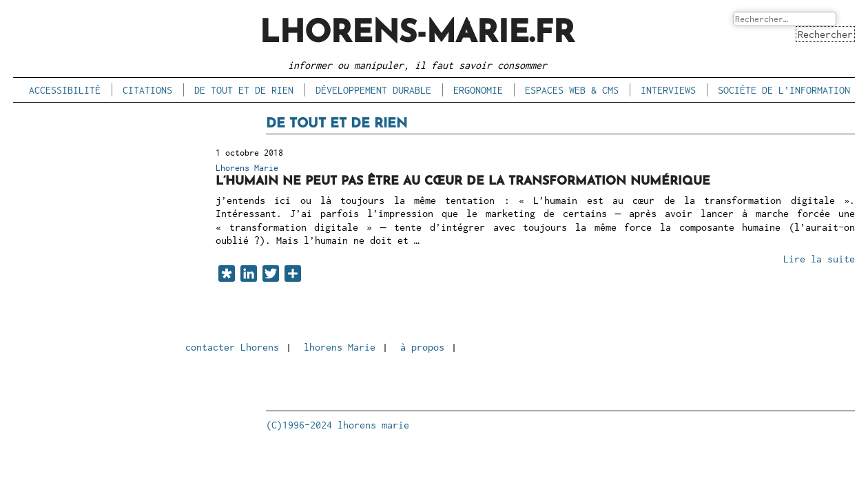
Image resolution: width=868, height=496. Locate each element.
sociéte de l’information (784, 90)
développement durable (373, 90)
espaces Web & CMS (572, 90)
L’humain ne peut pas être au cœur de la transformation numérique (463, 182)
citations (147, 90)
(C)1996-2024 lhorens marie (338, 425)
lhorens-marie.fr (417, 34)
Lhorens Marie (247, 168)
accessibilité (65, 90)
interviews (668, 90)
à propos (422, 347)
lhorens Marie (340, 347)
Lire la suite (819, 259)
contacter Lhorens (232, 347)
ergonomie (478, 90)
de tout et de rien (244, 90)
